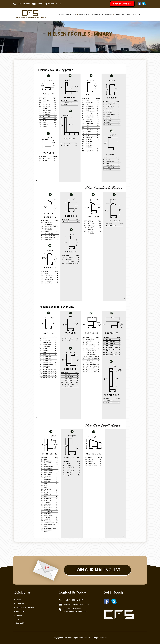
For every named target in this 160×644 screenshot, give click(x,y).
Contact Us (139, 14)
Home (61, 14)
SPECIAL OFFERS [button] (122, 4)
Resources (108, 14)
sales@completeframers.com (49, 4)
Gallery (120, 14)
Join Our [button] (97, 570)
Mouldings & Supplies (89, 14)
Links (129, 14)
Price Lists (71, 14)
